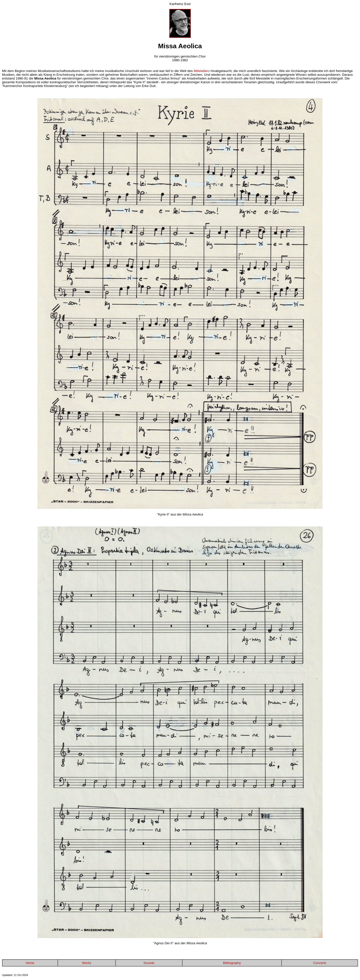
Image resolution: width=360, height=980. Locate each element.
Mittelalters (201, 71)
